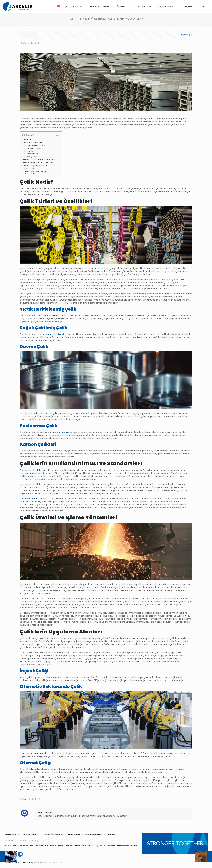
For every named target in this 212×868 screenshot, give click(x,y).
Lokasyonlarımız (94, 835)
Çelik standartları (28, 499)
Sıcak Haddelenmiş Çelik (35, 145)
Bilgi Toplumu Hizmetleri (105, 846)
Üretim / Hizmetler (53, 835)
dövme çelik (51, 413)
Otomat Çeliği (30, 174)
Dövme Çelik (29, 151)
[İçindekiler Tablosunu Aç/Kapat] (56, 136)
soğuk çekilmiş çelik (55, 334)
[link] (85, 6)
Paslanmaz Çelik (31, 154)
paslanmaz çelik (61, 432)
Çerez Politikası (88, 846)
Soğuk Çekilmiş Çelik (33, 148)
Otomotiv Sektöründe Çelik (35, 171)
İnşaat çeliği (26, 677)
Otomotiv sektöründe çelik (33, 753)
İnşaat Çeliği (30, 168)
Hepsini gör (185, 35)
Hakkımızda (10, 835)
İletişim (111, 835)
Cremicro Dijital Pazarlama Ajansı (20, 863)
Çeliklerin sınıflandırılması (32, 470)
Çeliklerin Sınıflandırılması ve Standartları (40, 159)
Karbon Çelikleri (31, 157)
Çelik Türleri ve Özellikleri (33, 142)
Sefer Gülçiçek (45, 812)
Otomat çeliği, (27, 769)
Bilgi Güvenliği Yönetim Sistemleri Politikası (62, 846)
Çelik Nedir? (27, 139)
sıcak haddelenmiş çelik (54, 315)
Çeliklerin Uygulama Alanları (34, 166)
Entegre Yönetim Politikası (127, 846)
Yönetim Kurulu (29, 835)
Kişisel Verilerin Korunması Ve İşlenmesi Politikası (24, 846)
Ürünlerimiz (74, 835)
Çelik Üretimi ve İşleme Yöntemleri (37, 162)
